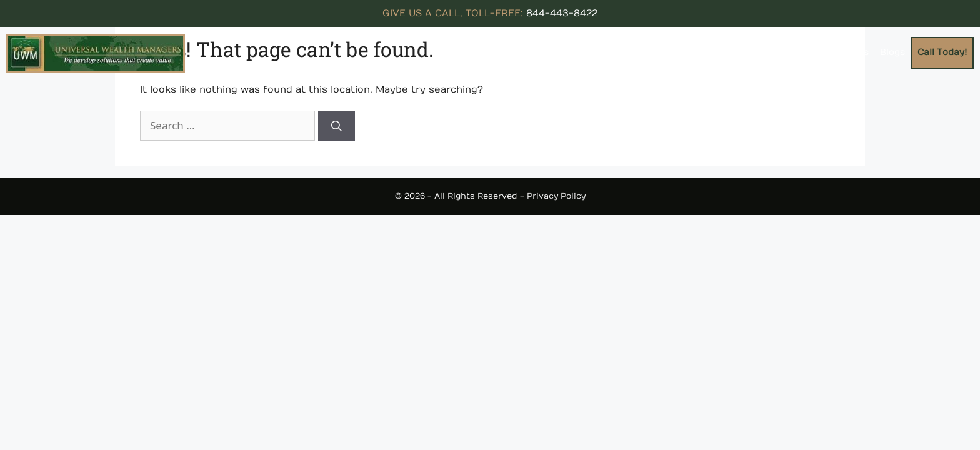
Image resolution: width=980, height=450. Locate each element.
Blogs (892, 52)
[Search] (337, 126)
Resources (705, 52)
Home (521, 52)
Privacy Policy (556, 196)
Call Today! (942, 52)
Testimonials (775, 52)
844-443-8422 (562, 13)
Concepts (632, 52)
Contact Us (842, 52)
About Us (567, 52)
